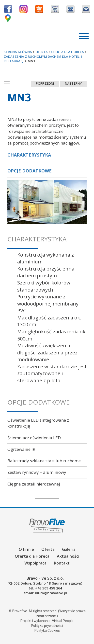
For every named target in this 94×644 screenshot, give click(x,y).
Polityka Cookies (47, 631)
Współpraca (35, 563)
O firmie (26, 549)
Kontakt (62, 563)
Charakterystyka (29, 155)
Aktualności (68, 556)
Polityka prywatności (47, 626)
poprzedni (45, 84)
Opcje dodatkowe (30, 171)
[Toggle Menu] (84, 36)
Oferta (48, 549)
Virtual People (63, 621)
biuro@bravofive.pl (51, 593)
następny (73, 84)
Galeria (69, 549)
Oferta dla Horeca (32, 556)
